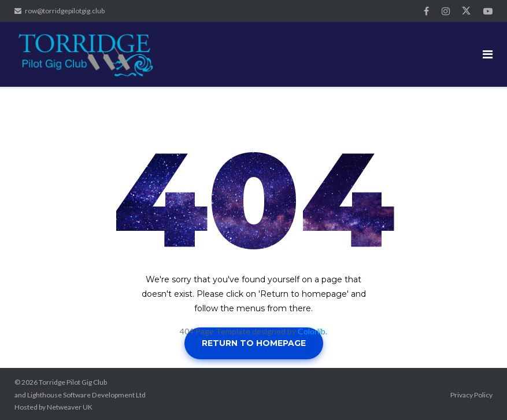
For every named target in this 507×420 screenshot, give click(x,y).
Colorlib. (312, 331)
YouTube (488, 11)
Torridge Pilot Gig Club (73, 382)
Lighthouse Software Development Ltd (86, 395)
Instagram (446, 11)
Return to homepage (254, 343)
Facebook (426, 11)
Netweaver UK (70, 407)
